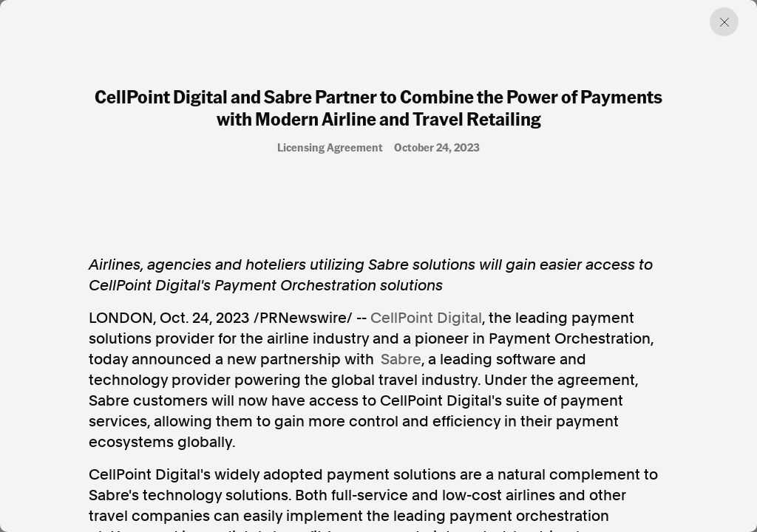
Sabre (401, 359)
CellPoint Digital (426, 318)
